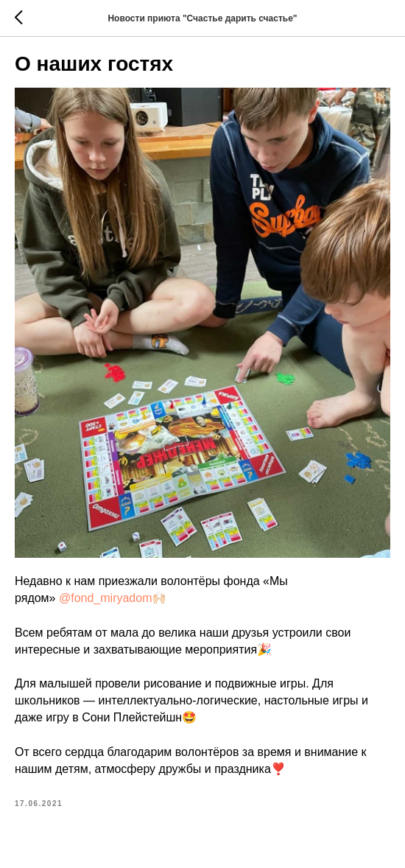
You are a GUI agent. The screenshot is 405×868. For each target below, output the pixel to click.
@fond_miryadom (106, 598)
